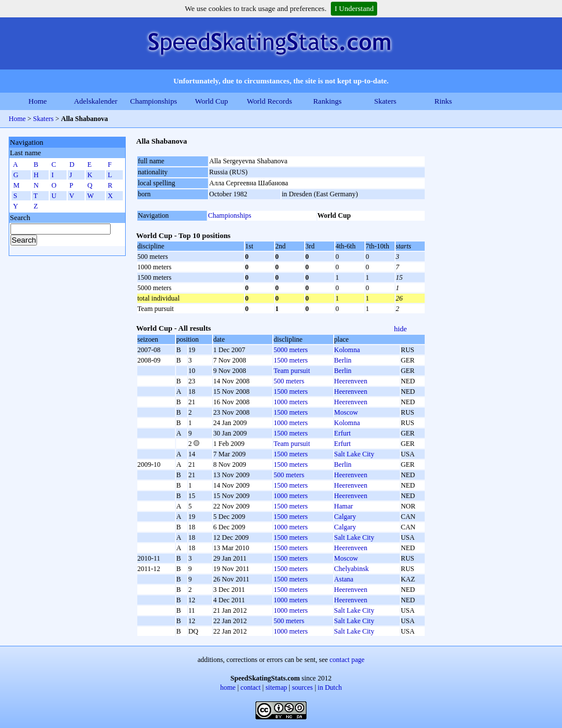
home (228, 687)
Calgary (345, 517)
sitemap (276, 687)
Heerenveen (351, 381)
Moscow (346, 412)
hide (400, 329)
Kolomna (347, 350)
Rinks (443, 101)
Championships (154, 101)
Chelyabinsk (352, 569)
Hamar (344, 506)
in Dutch (330, 687)
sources (302, 687)
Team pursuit (292, 371)
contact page (347, 660)
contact (251, 687)
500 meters (289, 381)
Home (38, 101)
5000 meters (291, 350)
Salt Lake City (354, 454)
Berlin (343, 360)
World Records (269, 101)
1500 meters (291, 360)
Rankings (327, 101)
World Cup (211, 101)
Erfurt (343, 433)
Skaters (385, 101)
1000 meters (291, 402)
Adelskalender (95, 101)
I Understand (354, 8)
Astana (344, 579)
